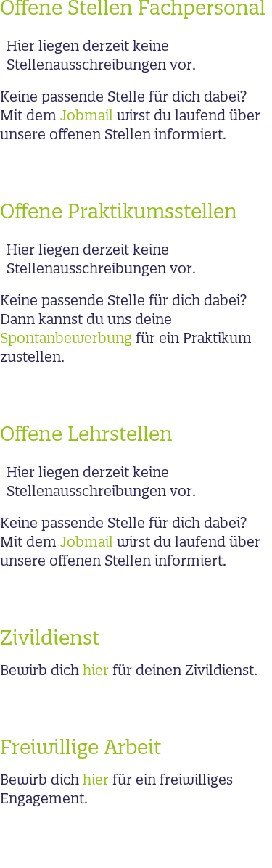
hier (96, 671)
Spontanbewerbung (66, 339)
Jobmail (87, 117)
